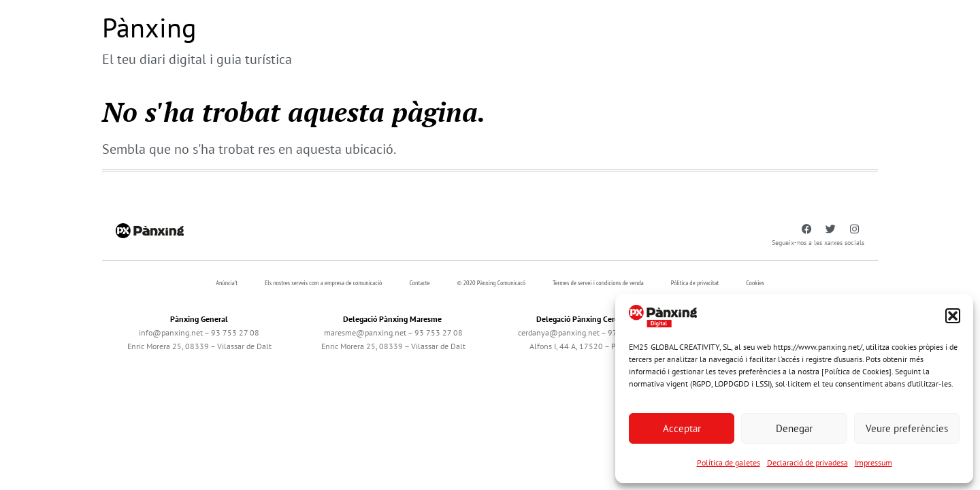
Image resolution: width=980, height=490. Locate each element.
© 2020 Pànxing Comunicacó (492, 283)
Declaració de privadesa (807, 462)
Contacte (419, 283)
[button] (953, 316)
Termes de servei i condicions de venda (598, 283)
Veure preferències (907, 428)
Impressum (873, 462)
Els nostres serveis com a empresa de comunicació (323, 283)
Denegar (794, 428)
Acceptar (682, 428)
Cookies (755, 283)
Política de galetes (729, 462)
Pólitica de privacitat (695, 283)
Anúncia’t (227, 283)
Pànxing (149, 27)
